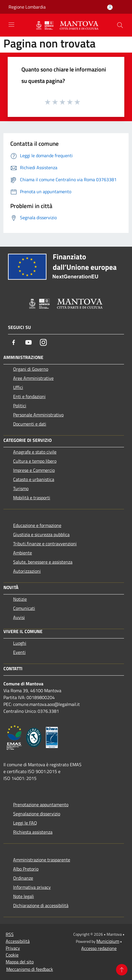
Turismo (21, 488)
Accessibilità (18, 941)
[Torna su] (122, 970)
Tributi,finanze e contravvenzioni (45, 544)
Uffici (18, 387)
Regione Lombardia (27, 7)
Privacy (13, 948)
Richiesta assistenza (33, 832)
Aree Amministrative (33, 378)
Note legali (24, 896)
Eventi (19, 652)
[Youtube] (29, 342)
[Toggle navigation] (11, 25)
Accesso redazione (99, 948)
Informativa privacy (32, 887)
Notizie (20, 599)
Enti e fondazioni (29, 396)
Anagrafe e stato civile (35, 452)
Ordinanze (23, 878)
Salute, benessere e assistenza (43, 562)
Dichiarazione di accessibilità (41, 905)
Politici (20, 406)
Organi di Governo (31, 369)
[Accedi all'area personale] (110, 7)
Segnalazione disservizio (37, 814)
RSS (10, 934)
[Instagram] (43, 342)
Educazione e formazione (37, 525)
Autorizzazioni (27, 571)
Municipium (108, 941)
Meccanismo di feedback (30, 969)
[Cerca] (120, 25)
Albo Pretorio (26, 869)
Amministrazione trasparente (42, 860)
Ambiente (23, 553)
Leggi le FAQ (25, 823)
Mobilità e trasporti (32, 498)
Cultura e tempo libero (35, 461)
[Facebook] (14, 342)
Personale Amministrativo (38, 415)
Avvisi (19, 617)
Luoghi (20, 643)
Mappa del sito (20, 962)
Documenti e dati (30, 424)
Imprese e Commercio (34, 470)
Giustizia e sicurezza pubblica (41, 534)
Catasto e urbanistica (34, 479)
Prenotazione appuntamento (41, 805)
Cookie (12, 955)
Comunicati (24, 608)
